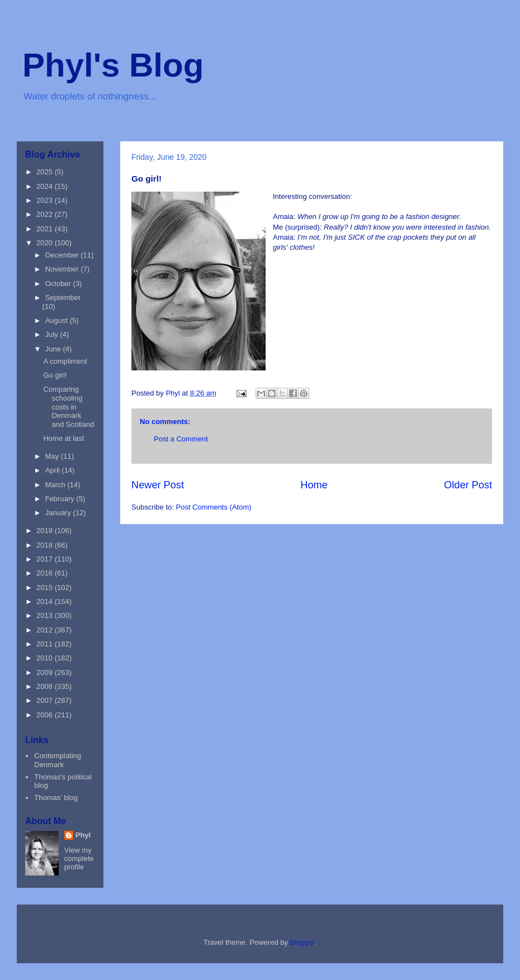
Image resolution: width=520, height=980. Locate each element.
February (61, 499)
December (63, 255)
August (58, 320)
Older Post (468, 485)
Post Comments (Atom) (214, 507)
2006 (46, 715)
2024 (46, 186)
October (59, 284)
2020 (46, 243)
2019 (46, 531)
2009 (46, 672)
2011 (46, 644)
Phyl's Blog (113, 65)
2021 (46, 229)
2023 (46, 200)
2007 (46, 700)
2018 (46, 545)
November (63, 269)
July (53, 334)
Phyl (83, 835)
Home (314, 485)
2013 (46, 615)
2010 (46, 658)
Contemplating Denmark (58, 760)
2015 (46, 587)
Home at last (63, 438)
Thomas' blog (56, 798)
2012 (46, 630)
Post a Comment (181, 439)
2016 (46, 573)
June (54, 349)
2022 (46, 214)
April (54, 470)
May (53, 456)
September (63, 298)
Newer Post (158, 485)
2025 (46, 172)
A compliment (65, 361)
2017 (46, 559)
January (59, 513)
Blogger (302, 942)
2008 (46, 686)
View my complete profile (79, 858)
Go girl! (55, 375)
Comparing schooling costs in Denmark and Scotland (68, 406)
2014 (46, 601)
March (56, 485)
